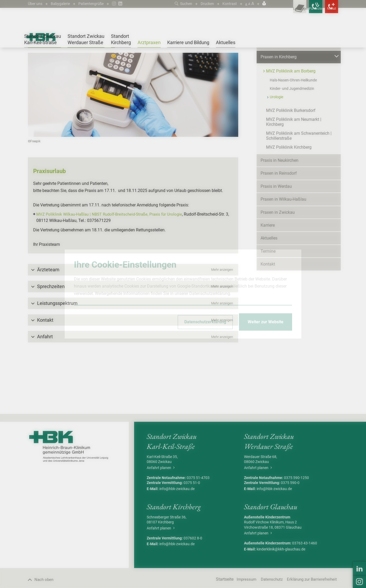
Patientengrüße (97, 4)
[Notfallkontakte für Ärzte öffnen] (304, 11)
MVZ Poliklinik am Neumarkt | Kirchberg (294, 173)
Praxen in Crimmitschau (283, 82)
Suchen (179, 4)
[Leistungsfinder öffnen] (280, 11)
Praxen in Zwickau (278, 263)
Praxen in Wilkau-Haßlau (283, 250)
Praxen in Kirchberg (70, 61)
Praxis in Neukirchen (279, 211)
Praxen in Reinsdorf (279, 224)
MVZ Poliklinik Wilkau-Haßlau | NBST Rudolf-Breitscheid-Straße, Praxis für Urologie (113, 265)
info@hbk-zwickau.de (177, 539)
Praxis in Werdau (276, 237)
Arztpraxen (44, 61)
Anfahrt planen (161, 518)
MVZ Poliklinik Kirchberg (289, 198)
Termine (268, 302)
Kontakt (268, 315)
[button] (133, 320)
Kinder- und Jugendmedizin (292, 139)
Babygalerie (63, 4)
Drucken (205, 4)
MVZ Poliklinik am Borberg (108, 61)
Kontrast (229, 4)
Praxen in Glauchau (279, 95)
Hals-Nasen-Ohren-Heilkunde (293, 131)
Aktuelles (269, 289)
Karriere (268, 276)
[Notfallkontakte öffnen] (328, 11)
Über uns (36, 4)
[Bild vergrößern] (133, 145)
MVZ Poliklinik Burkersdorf (291, 161)
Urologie (138, 61)
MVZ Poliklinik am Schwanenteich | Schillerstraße (299, 186)
